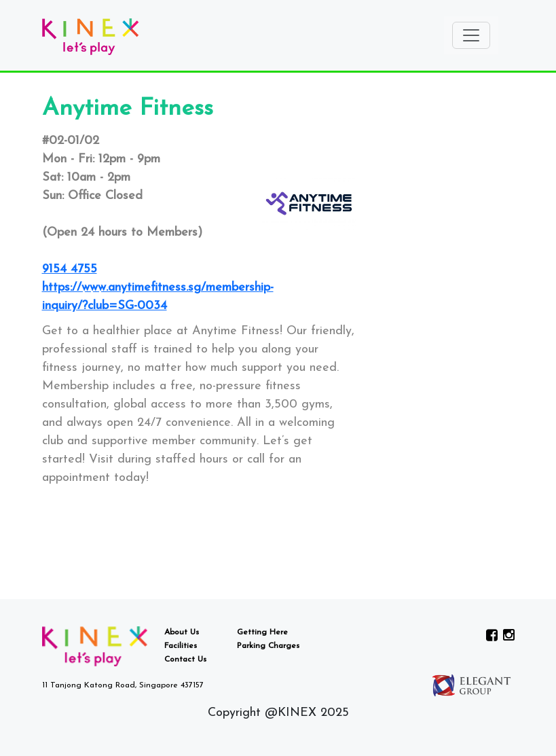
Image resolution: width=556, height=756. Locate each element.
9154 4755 (70, 269)
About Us (182, 632)
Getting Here (262, 632)
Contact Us (185, 660)
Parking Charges (268, 646)
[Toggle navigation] (471, 35)
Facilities (181, 646)
